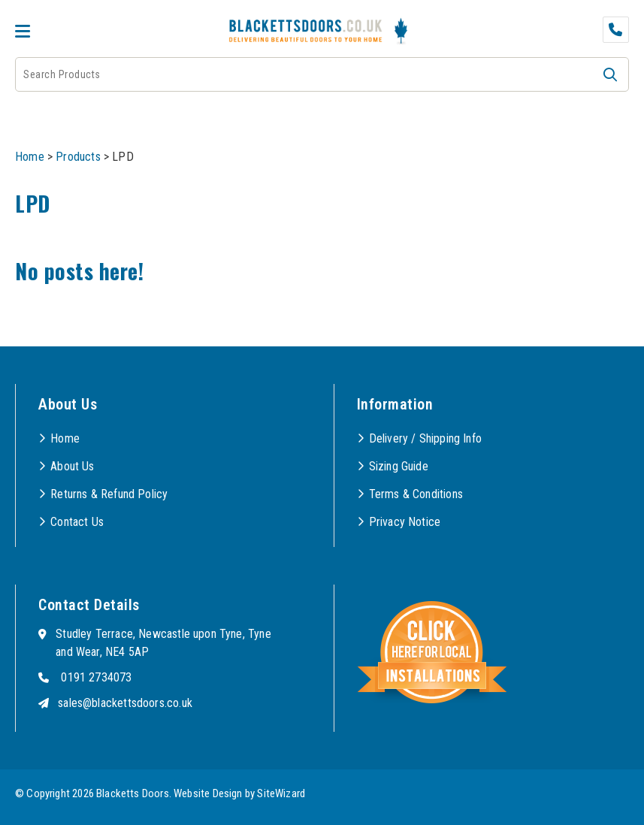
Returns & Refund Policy (109, 494)
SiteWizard (281, 793)
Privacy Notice (405, 522)
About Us (72, 466)
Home (30, 157)
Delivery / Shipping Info (425, 438)
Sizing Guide (399, 466)
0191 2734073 (96, 677)
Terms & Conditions (416, 494)
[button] (610, 74)
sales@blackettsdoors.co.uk (125, 703)
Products (78, 157)
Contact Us (77, 522)
